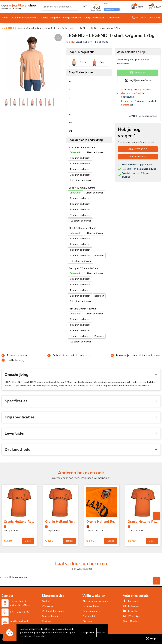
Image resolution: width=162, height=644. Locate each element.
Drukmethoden (50, 616)
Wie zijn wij (48, 606)
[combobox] (63, 7)
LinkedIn (130, 611)
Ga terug (9, 28)
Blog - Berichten (132, 621)
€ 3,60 (90, 541)
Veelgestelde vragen (53, 611)
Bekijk (28, 541)
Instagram (131, 606)
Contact (46, 601)
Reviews (47, 621)
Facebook (131, 601)
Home (20, 28)
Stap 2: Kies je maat (82, 72)
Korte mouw (68, 28)
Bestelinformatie (91, 611)
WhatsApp (131, 616)
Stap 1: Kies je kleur (81, 52)
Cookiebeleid (89, 616)
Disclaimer (88, 621)
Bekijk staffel (102, 42)
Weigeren (101, 633)
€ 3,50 (8, 541)
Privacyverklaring (91, 606)
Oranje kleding (33, 28)
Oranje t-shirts (51, 28)
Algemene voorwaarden (95, 601)
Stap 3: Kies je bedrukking (86, 140)
